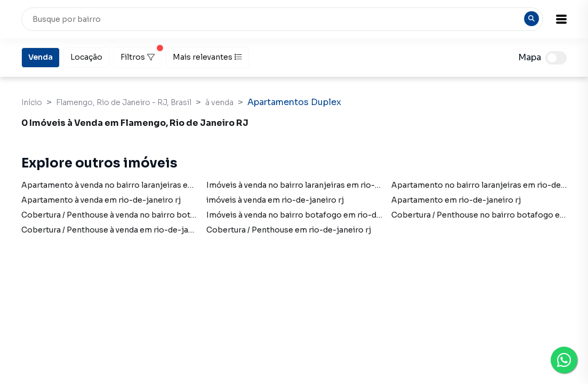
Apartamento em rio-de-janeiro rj (456, 200)
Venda (41, 57)
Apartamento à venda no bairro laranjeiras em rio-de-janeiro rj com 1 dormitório (174, 185)
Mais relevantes (207, 57)
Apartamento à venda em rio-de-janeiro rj (101, 200)
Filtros (141, 54)
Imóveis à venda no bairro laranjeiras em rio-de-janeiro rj (315, 185)
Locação (86, 57)
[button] (561, 19)
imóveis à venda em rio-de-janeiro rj (275, 200)
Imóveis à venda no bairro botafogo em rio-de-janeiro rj (313, 215)
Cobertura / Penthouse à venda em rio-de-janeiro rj (119, 230)
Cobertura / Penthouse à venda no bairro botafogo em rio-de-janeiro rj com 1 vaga (177, 215)
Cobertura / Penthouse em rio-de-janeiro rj (289, 230)
